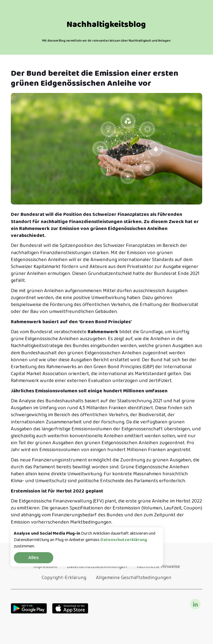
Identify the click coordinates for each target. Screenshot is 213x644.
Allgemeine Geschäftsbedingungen (134, 578)
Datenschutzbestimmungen (97, 567)
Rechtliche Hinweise (158, 567)
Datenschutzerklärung (124, 540)
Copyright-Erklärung (64, 578)
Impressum (45, 567)
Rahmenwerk (103, 332)
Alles (34, 558)
